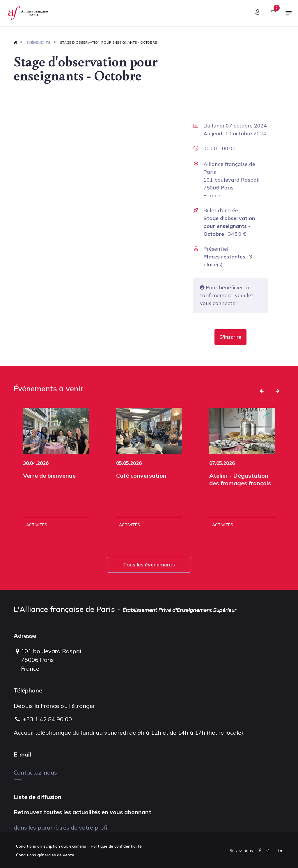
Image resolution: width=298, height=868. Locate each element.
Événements (38, 42)
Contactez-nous (35, 772)
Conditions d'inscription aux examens (51, 846)
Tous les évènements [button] (149, 565)
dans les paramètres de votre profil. (62, 827)
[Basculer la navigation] (289, 15)
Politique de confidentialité (116, 846)
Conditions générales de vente (45, 855)
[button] (230, 337)
